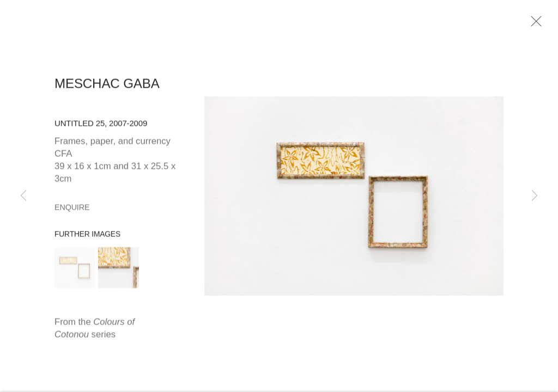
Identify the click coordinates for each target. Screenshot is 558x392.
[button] (75, 270)
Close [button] (535, 24)
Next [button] (535, 196)
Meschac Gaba (107, 86)
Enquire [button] (72, 210)
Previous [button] (23, 196)
